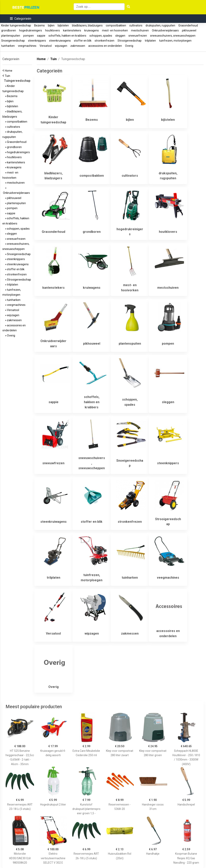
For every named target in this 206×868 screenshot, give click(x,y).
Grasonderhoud (188, 25)
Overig (129, 46)
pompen (29, 36)
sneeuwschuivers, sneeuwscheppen (173, 36)
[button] (21, 19)
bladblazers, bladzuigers (87, 25)
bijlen (51, 25)
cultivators (136, 25)
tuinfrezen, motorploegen (175, 41)
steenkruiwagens (60, 41)
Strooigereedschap (130, 41)
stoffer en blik (83, 41)
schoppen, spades (101, 36)
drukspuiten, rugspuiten (160, 25)
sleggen (120, 36)
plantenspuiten (11, 36)
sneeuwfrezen (138, 36)
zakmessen (78, 46)
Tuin (8, 76)
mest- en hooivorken (115, 30)
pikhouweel (189, 30)
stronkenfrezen (104, 41)
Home (9, 71)
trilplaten (150, 41)
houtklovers (52, 30)
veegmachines (27, 46)
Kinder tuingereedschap (16, 25)
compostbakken (116, 25)
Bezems (39, 25)
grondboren (9, 30)
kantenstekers (72, 30)
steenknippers (37, 41)
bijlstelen (63, 25)
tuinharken (8, 46)
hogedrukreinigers (31, 30)
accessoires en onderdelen (105, 46)
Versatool (46, 46)
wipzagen (61, 46)
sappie (41, 36)
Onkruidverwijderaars (165, 30)
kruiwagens (92, 30)
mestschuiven (140, 30)
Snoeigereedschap (13, 41)
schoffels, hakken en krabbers (67, 36)
